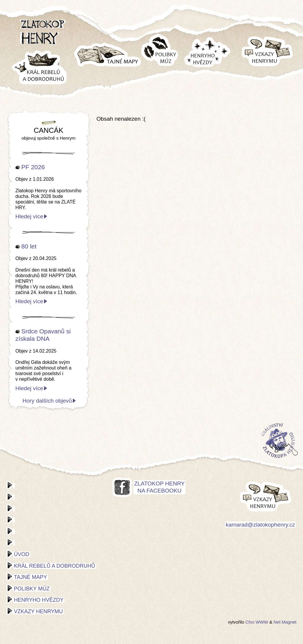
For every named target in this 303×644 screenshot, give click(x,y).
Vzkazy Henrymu (38, 611)
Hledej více (29, 216)
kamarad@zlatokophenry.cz (260, 525)
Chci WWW (257, 622)
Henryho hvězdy (39, 600)
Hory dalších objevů (47, 401)
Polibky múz (32, 589)
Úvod (22, 554)
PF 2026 (33, 167)
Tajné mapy (30, 577)
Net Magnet (285, 622)
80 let (29, 246)
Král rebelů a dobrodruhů (54, 566)
